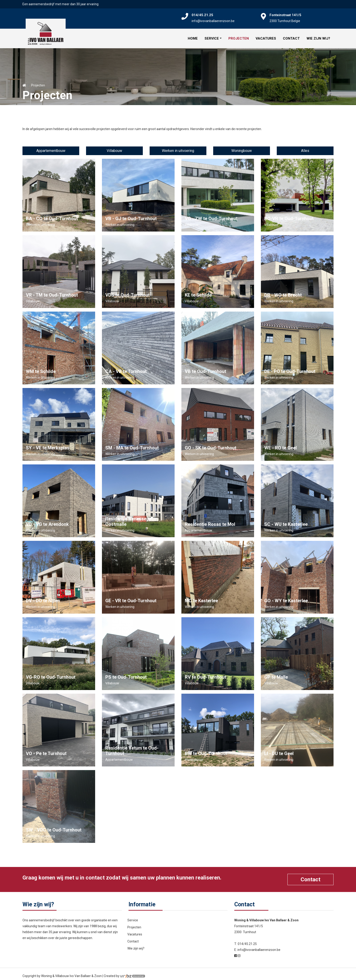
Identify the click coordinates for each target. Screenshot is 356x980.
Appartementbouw (51, 147)
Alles (305, 147)
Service (212, 36)
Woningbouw (242, 147)
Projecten (239, 36)
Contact (291, 36)
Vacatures (266, 36)
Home (193, 36)
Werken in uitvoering (178, 147)
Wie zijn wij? (318, 36)
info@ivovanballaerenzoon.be (213, 21)
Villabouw (114, 147)
